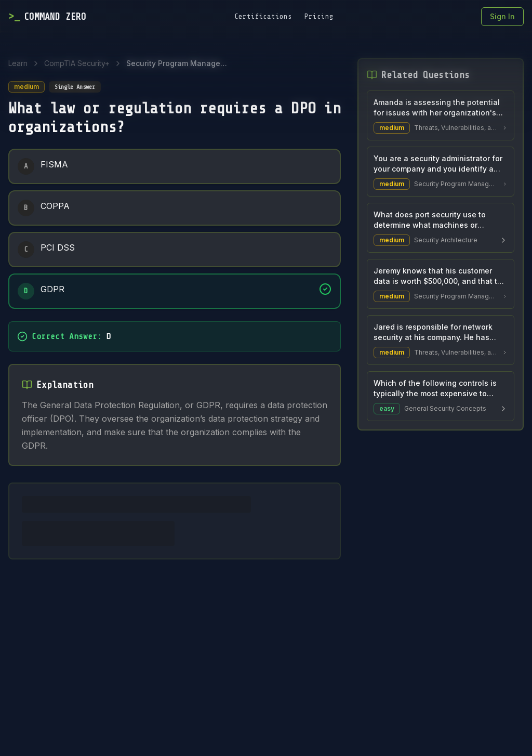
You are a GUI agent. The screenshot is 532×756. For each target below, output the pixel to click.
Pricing (319, 16)
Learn (18, 63)
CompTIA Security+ (77, 63)
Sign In (502, 16)
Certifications (263, 16)
